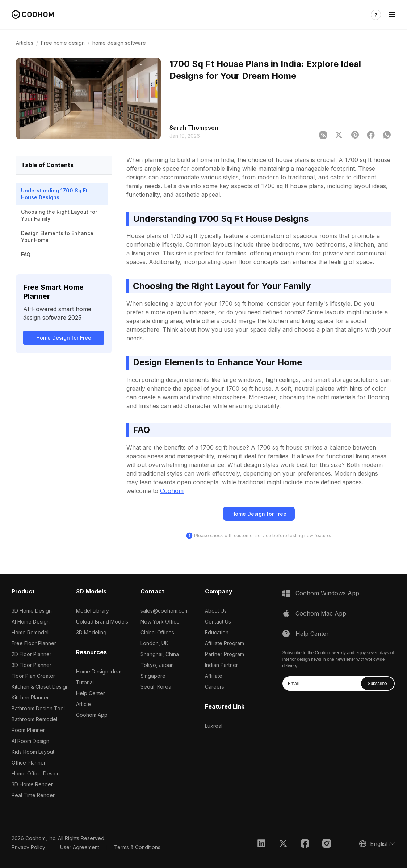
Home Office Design (36, 773)
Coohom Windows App (327, 593)
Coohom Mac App (321, 613)
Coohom (172, 491)
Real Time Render (33, 795)
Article (83, 704)
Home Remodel (30, 632)
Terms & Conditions (137, 847)
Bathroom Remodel (34, 719)
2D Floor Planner (32, 654)
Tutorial (85, 682)
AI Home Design (31, 622)
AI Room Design (30, 741)
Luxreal (214, 726)
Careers (215, 687)
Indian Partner (221, 665)
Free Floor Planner (34, 643)
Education (217, 632)
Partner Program (225, 654)
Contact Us (218, 622)
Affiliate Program (225, 643)
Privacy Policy (28, 847)
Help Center (91, 693)
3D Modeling (91, 632)
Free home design (63, 43)
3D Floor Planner (32, 665)
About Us (216, 611)
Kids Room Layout (33, 752)
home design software (119, 43)
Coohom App (92, 715)
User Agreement (80, 847)
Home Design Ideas (99, 671)
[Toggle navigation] (392, 15)
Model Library (93, 611)
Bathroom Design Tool (38, 708)
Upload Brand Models (102, 622)
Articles (25, 43)
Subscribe (377, 684)
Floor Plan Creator (33, 676)
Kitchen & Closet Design (40, 687)
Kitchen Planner (30, 697)
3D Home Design (32, 611)
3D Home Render (32, 784)
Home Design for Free (64, 338)
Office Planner (29, 763)
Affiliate (214, 676)
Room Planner (28, 730)
